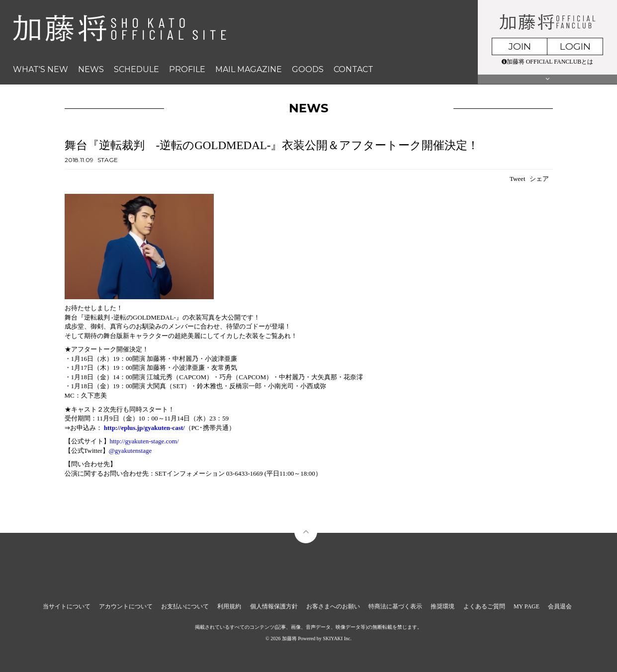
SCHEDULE (136, 69)
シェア (539, 179)
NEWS (91, 69)
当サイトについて (67, 606)
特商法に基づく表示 (395, 606)
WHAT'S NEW (41, 69)
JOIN (520, 46)
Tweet (518, 179)
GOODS (308, 69)
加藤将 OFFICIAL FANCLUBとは (548, 62)
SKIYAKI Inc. (337, 638)
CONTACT (353, 69)
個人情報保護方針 (274, 606)
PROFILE (187, 69)
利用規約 (229, 606)
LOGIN (575, 46)
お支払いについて (185, 606)
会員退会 (560, 606)
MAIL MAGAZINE (249, 69)
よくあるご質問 (484, 606)
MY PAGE (527, 606)
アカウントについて (126, 606)
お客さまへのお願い (333, 606)
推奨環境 (442, 606)
